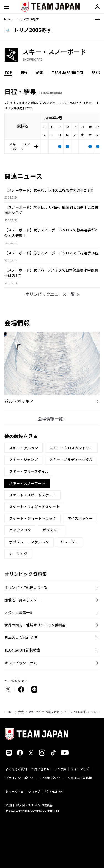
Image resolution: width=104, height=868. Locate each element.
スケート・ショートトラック (33, 518)
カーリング (18, 554)
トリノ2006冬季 (75, 712)
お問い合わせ (40, 769)
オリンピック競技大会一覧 (26, 587)
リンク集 (60, 769)
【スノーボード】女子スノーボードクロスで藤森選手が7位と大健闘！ (50, 233)
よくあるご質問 (16, 769)
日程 (24, 72)
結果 (40, 72)
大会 (21, 712)
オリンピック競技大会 (44, 712)
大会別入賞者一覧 (19, 612)
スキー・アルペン (24, 448)
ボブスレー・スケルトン (29, 542)
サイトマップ (80, 769)
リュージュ (69, 542)
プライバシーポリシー (21, 778)
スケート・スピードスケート (33, 495)
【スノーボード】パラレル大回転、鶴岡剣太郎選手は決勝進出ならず (51, 210)
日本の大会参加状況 (21, 637)
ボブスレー (51, 530)
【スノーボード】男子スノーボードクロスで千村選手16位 (51, 253)
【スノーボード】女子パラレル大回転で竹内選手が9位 (49, 190)
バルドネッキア (19, 401)
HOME (9, 712)
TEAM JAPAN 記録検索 (22, 650)
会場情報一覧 (50, 419)
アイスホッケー (80, 518)
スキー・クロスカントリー (71, 448)
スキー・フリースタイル (29, 471)
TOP (8, 72)
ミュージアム (15, 791)
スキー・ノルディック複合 (71, 459)
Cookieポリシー (52, 778)
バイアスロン (20, 530)
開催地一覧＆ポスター (22, 600)
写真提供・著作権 (80, 778)
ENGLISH (56, 791)
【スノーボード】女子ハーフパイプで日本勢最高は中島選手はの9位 (51, 273)
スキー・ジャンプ (23, 459)
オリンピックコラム (21, 663)
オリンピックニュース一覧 (50, 294)
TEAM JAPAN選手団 (67, 72)
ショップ (34, 791)
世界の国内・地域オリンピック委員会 (35, 625)
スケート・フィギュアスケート (34, 507)
